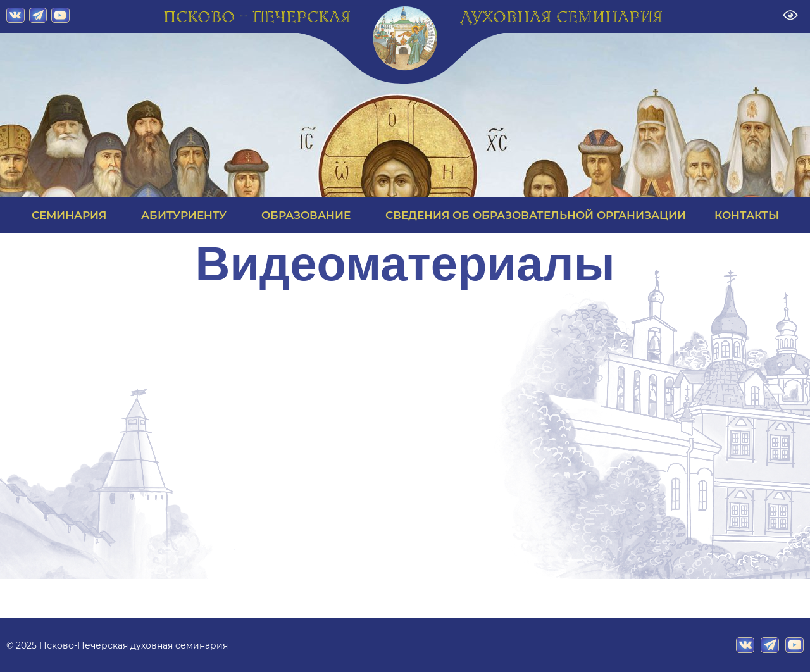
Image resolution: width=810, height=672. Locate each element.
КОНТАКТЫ (747, 215)
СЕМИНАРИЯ (72, 215)
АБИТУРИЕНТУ (187, 215)
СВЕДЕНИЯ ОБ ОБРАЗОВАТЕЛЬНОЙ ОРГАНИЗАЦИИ (536, 215)
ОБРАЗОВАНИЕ (309, 215)
